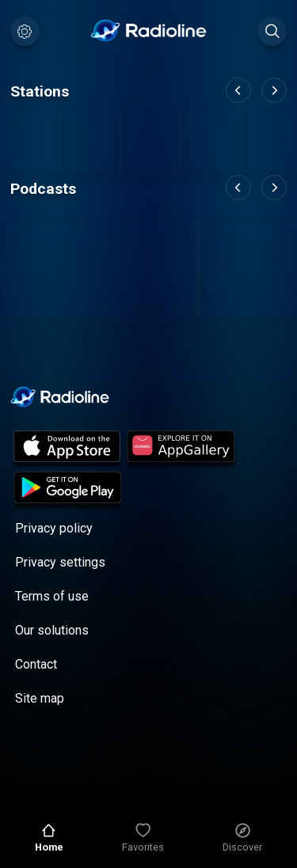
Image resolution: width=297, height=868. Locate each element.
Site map (40, 698)
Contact (36, 664)
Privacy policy (54, 528)
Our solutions (52, 630)
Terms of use (52, 596)
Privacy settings (60, 562)
